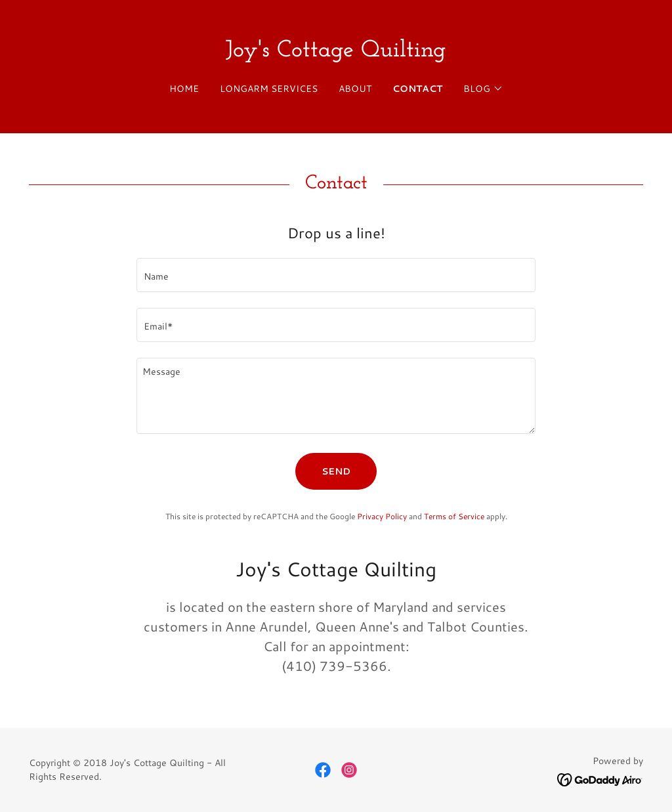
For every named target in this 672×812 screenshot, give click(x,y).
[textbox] (336, 275)
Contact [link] (417, 89)
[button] (483, 89)
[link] (336, 52)
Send (336, 471)
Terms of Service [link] (454, 516)
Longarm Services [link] (269, 89)
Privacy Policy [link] (382, 516)
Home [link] (184, 89)
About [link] (355, 89)
